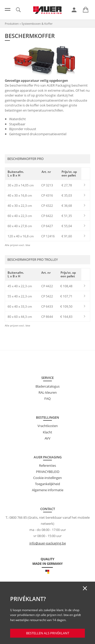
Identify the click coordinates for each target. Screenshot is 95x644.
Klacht (48, 432)
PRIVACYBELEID (48, 472)
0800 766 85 (18, 517)
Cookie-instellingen (48, 478)
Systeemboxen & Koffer (37, 24)
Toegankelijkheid (48, 484)
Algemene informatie (48, 490)
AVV (48, 438)
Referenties (48, 465)
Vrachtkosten (48, 426)
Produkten (12, 24)
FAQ (48, 399)
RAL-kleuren (48, 392)
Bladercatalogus (48, 386)
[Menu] (8, 9)
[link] (74, 10)
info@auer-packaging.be (48, 543)
